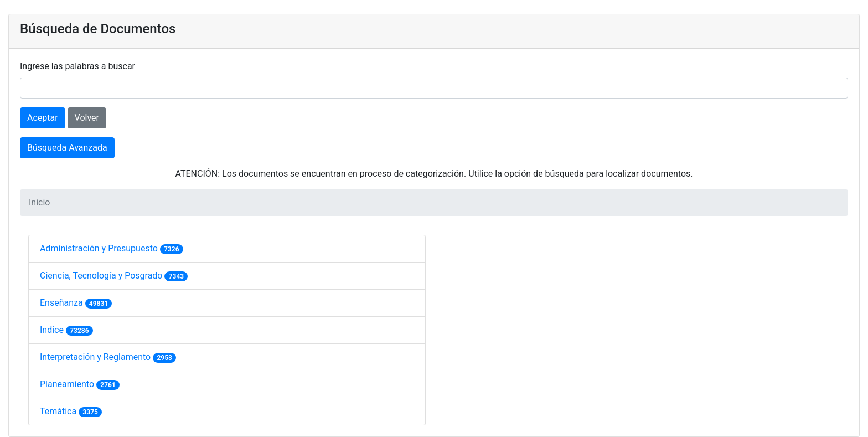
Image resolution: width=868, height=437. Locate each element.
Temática (59, 411)
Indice (53, 330)
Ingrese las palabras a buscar (77, 66)
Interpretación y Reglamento (96, 357)
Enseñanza (63, 303)
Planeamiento (68, 384)
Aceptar (43, 118)
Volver (87, 118)
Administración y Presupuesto (100, 248)
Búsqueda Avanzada (67, 148)
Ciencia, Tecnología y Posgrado (102, 276)
